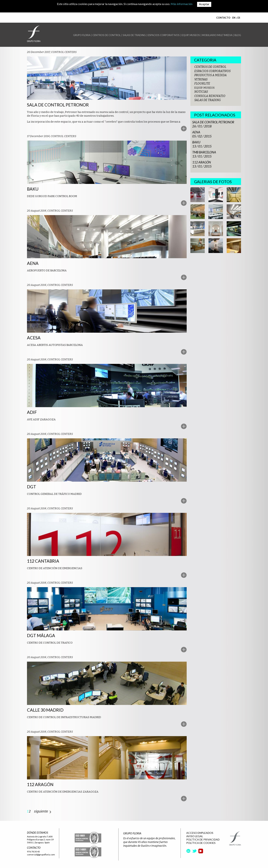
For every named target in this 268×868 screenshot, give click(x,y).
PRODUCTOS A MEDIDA (210, 75)
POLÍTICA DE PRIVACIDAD (203, 839)
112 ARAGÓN (202, 162)
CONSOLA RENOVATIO (210, 96)
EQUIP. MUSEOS (191, 35)
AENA (196, 132)
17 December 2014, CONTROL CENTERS (52, 136)
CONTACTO (223, 18)
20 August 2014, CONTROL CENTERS (50, 211)
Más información (182, 4)
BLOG (238, 35)
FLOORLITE (202, 83)
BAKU (196, 142)
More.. (184, 129)
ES (239, 18)
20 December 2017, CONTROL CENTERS (52, 52)
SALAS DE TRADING (134, 35)
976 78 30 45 (33, 852)
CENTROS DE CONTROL (107, 35)
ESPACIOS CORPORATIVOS (164, 35)
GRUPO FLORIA (82, 35)
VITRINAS (201, 79)
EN (234, 18)
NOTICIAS (201, 92)
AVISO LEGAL (195, 836)
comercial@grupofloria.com (41, 855)
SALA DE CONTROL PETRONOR (213, 122)
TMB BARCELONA (204, 152)
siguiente (41, 811)
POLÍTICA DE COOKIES (201, 843)
